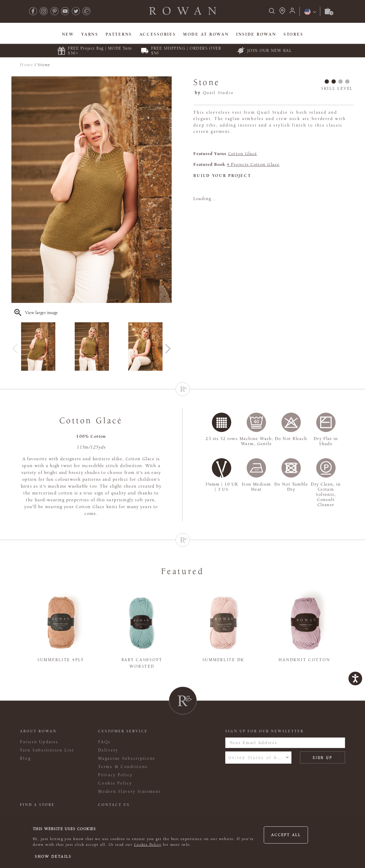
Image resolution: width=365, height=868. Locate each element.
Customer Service (123, 731)
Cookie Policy (148, 845)
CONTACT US (114, 805)
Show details (53, 857)
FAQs (104, 742)
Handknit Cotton (304, 660)
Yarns (90, 34)
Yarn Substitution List (47, 750)
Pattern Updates (39, 742)
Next (168, 347)
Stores (293, 34)
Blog (25, 758)
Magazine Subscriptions (127, 758)
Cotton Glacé (243, 154)
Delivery (108, 750)
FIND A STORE (37, 805)
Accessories (158, 34)
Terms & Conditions (123, 767)
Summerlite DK (223, 660)
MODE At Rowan (206, 34)
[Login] (292, 12)
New (68, 34)
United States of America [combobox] (258, 757)
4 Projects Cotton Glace (253, 164)
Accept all (286, 835)
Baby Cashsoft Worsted (142, 663)
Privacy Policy (115, 775)
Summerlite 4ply (61, 660)
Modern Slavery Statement (129, 791)
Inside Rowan (256, 34)
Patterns (119, 34)
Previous (15, 347)
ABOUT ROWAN (38, 731)
